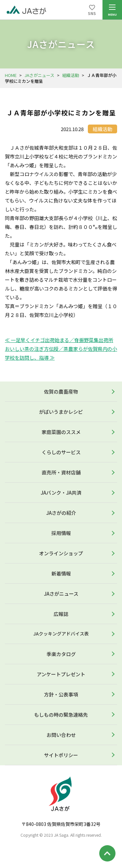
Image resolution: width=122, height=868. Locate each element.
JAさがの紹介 (61, 513)
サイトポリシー (61, 755)
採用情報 (61, 533)
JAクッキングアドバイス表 (61, 634)
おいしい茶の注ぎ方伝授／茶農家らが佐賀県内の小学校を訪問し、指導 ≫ (61, 353)
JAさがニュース (39, 75)
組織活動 (71, 75)
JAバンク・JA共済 (61, 493)
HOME (11, 75)
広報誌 (61, 614)
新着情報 (61, 573)
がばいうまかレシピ (61, 412)
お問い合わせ (61, 735)
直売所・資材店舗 (61, 472)
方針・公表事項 (61, 694)
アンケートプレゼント (61, 674)
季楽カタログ (61, 654)
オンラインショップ (61, 553)
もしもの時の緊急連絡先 (61, 715)
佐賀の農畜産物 (61, 391)
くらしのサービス (61, 452)
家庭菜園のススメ (61, 432)
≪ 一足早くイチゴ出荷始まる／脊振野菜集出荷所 (59, 340)
